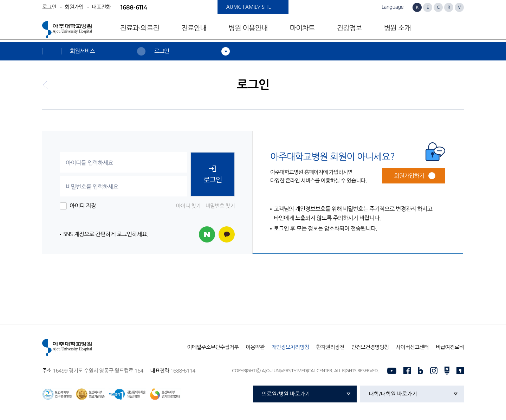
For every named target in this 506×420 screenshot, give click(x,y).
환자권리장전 (330, 347)
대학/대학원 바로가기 (393, 394)
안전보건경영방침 (370, 347)
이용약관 (255, 347)
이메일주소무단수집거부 (213, 347)
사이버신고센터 (412, 347)
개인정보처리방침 (290, 347)
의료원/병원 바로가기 (286, 394)
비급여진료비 (450, 347)
